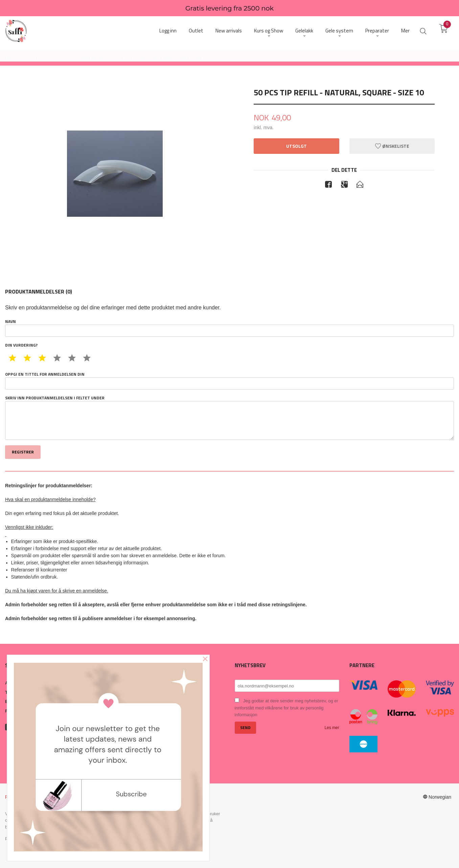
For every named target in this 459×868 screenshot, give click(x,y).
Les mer (332, 728)
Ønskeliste (392, 146)
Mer (405, 31)
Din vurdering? (21, 345)
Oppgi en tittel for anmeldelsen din (229, 380)
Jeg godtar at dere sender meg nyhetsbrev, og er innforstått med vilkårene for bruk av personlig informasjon (286, 708)
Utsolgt (296, 146)
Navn (229, 328)
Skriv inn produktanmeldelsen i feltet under (229, 418)
